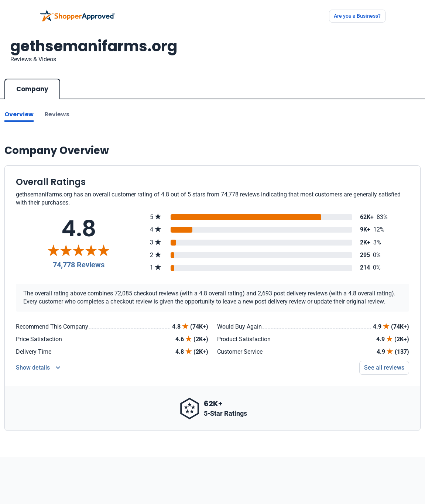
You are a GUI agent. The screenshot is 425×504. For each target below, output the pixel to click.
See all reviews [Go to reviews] (384, 368)
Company (32, 89)
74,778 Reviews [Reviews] (79, 265)
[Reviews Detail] (38, 368)
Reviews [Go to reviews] (57, 114)
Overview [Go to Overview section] (19, 114)
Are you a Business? (357, 16)
